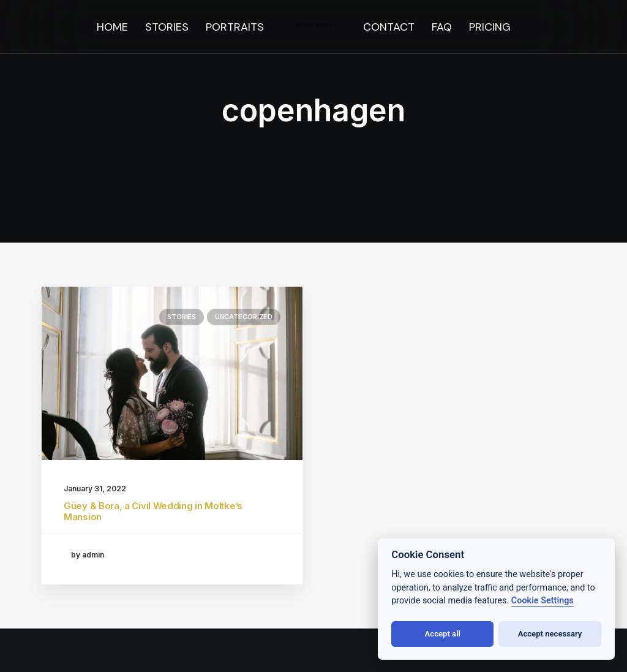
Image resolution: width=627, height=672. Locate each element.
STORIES (167, 27)
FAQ (442, 27)
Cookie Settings (543, 601)
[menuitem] (112, 27)
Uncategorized (244, 317)
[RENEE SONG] (314, 27)
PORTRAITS (235, 27)
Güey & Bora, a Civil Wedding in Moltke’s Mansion (153, 511)
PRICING (490, 27)
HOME (112, 27)
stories (181, 317)
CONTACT (389, 27)
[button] (172, 373)
